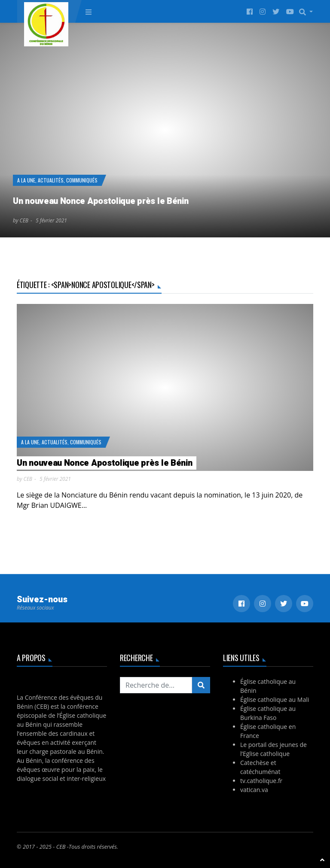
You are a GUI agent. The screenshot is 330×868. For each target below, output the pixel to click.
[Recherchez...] (156, 685)
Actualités (51, 180)
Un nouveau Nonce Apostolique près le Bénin (101, 201)
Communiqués (82, 180)
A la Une (26, 180)
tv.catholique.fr (261, 781)
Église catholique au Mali (275, 700)
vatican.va (254, 790)
